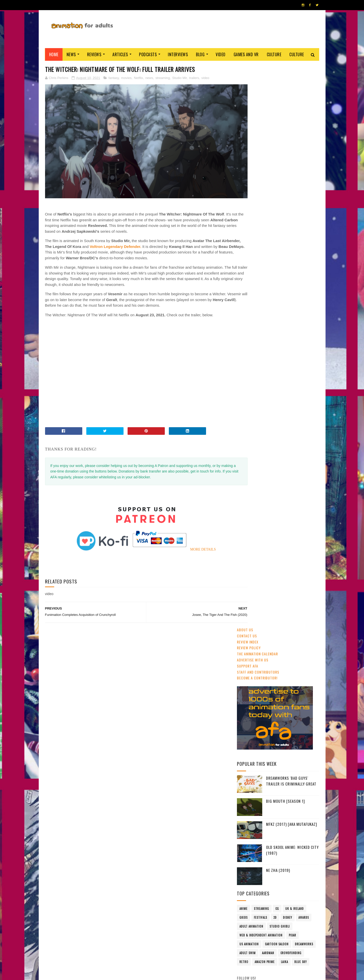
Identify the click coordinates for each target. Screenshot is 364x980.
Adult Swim (248, 391)
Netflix (138, 78)
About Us (245, 67)
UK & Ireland (295, 346)
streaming (163, 78)
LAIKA (285, 400)
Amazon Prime (265, 400)
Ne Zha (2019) (278, 308)
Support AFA (248, 103)
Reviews (94, 54)
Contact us (247, 73)
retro (244, 400)
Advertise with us (253, 97)
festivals (260, 355)
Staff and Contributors (258, 110)
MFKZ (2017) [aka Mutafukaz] (292, 262)
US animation (249, 382)
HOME (304, 972)
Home (54, 54)
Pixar (292, 373)
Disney (288, 355)
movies (126, 78)
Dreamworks (304, 382)
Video (221, 54)
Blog (200, 54)
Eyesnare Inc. (161, 974)
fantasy (114, 78)
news (149, 78)
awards (304, 355)
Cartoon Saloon (277, 382)
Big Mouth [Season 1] (286, 239)
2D (275, 355)
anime (244, 346)
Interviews (178, 54)
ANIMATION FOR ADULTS (121, 974)
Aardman (268, 391)
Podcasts (148, 54)
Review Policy (249, 85)
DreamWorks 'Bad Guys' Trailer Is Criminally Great (291, 219)
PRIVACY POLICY (182, 974)
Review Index (248, 79)
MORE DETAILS (193, 538)
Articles (120, 54)
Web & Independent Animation (261, 373)
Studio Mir (179, 78)
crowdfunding (291, 391)
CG (277, 346)
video (205, 78)
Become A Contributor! (257, 116)
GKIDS (244, 355)
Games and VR (246, 54)
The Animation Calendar (257, 92)
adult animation (251, 364)
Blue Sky (301, 400)
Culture (274, 54)
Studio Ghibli (280, 364)
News (71, 54)
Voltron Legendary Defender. (135, 236)
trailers (194, 78)
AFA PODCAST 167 (251, 694)
